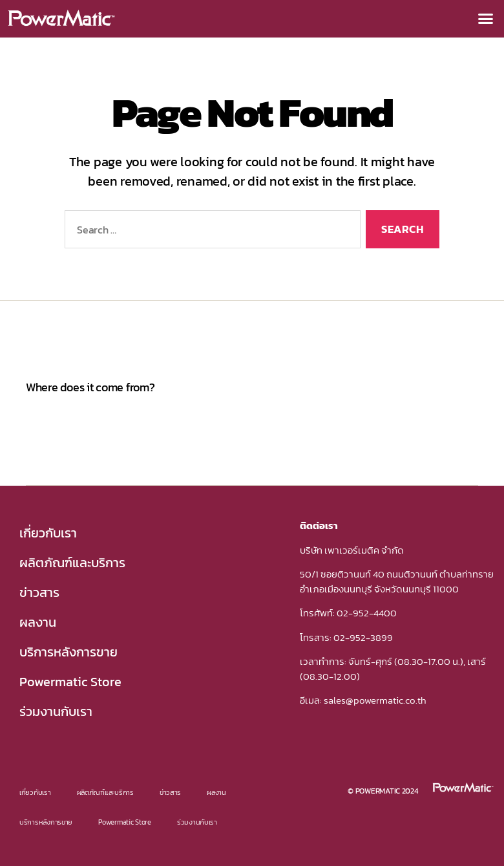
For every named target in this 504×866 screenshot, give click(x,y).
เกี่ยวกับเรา (48, 533)
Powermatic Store (70, 682)
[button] (486, 19)
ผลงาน (38, 622)
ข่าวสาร (39, 592)
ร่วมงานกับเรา (56, 711)
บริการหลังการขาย (68, 652)
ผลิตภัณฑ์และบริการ (72, 563)
